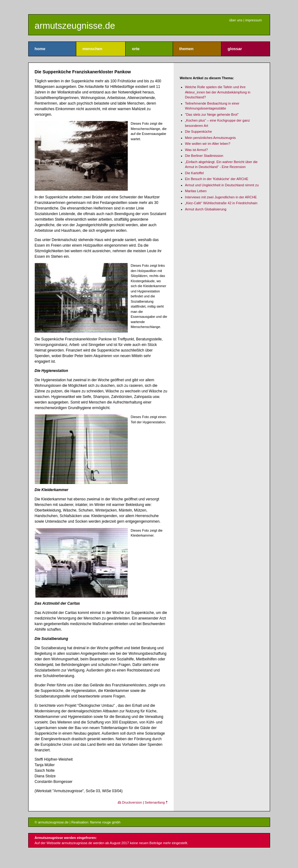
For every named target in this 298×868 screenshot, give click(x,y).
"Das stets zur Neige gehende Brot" (212, 114)
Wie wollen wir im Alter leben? (208, 144)
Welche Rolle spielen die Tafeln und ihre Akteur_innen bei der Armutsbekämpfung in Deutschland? (218, 92)
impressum (254, 20)
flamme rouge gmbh (105, 822)
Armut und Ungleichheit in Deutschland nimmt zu (222, 185)
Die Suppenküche (199, 132)
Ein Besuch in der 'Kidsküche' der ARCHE (217, 179)
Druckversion (130, 802)
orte (136, 49)
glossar (235, 49)
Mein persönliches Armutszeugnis (211, 138)
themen (186, 49)
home (40, 49)
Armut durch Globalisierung (206, 209)
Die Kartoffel (194, 173)
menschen (92, 49)
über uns (236, 20)
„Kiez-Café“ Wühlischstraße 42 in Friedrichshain (221, 203)
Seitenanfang (156, 802)
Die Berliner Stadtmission (204, 156)
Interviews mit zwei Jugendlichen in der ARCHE (221, 197)
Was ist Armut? (197, 150)
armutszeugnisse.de (75, 26)
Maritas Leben (196, 191)
